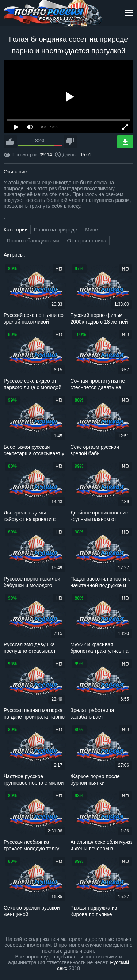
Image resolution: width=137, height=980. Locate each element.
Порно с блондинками (33, 241)
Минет (93, 230)
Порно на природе (55, 230)
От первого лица (87, 241)
